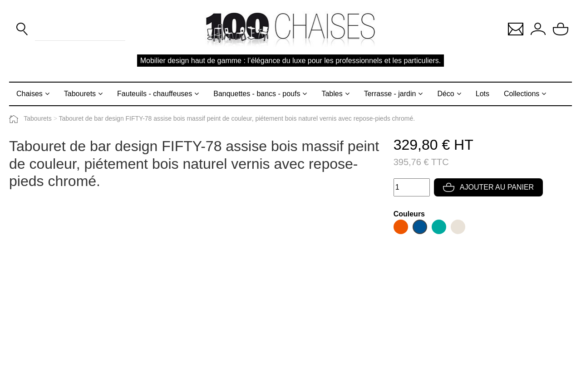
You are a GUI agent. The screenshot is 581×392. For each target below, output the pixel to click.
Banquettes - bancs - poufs (257, 94)
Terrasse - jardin (390, 94)
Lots (483, 94)
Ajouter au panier (488, 187)
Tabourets (80, 94)
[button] (516, 28)
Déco (446, 94)
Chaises (30, 94)
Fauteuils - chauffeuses (155, 94)
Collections (522, 94)
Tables (332, 94)
